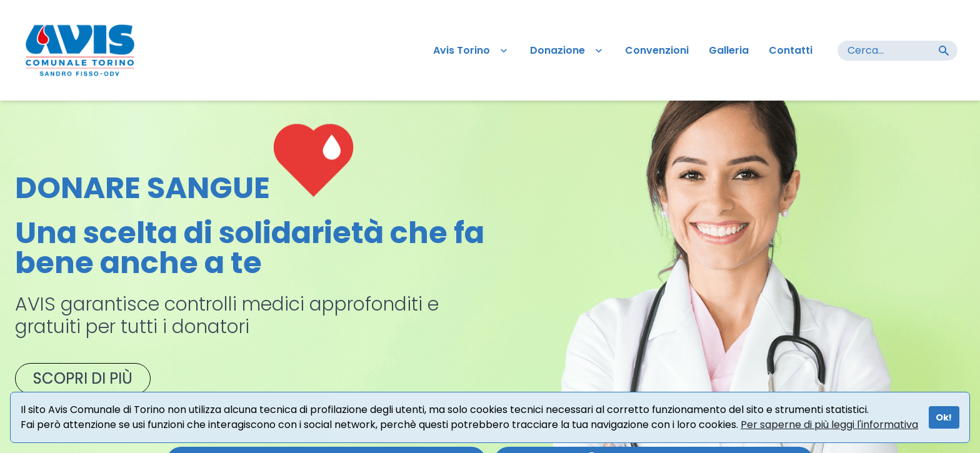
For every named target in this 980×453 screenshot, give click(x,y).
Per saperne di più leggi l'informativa (829, 425)
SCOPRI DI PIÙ (82, 379)
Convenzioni (657, 50)
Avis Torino (472, 50)
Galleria (729, 50)
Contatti (791, 50)
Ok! (944, 417)
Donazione (567, 50)
